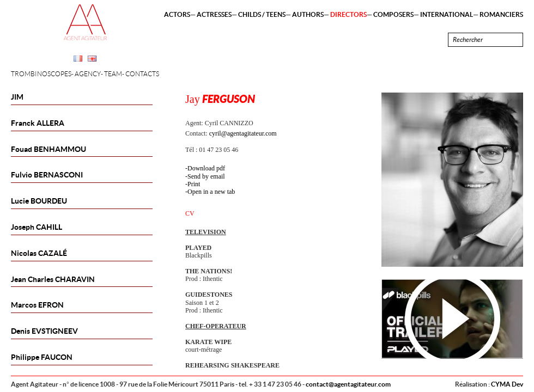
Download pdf (206, 168)
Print (194, 184)
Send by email (206, 176)
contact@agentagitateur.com (348, 384)
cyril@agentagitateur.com (243, 133)
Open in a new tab (211, 192)
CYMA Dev (507, 384)
